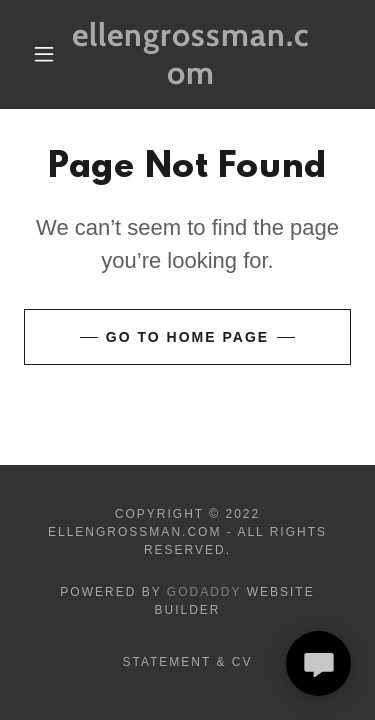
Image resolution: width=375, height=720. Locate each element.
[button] (44, 54)
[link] (191, 54)
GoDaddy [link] (204, 592)
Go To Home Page (187, 337)
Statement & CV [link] (187, 662)
